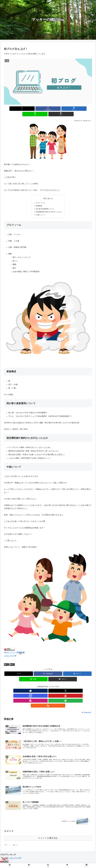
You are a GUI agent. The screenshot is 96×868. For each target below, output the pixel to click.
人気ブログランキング (8, 850)
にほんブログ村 (10, 651)
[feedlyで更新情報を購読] (57, 686)
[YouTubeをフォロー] (48, 686)
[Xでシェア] (18, 109)
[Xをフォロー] (39, 686)
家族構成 (38, 201)
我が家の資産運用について (45, 204)
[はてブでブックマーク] (48, 109)
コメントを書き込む (48, 823)
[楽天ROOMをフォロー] (53, 686)
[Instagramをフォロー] (43, 686)
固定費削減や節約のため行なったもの (49, 207)
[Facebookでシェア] (33, 109)
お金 (7, 660)
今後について (40, 210)
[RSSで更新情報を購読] (62, 686)
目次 (45, 193)
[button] (78, 109)
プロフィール (40, 197)
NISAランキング (10, 648)
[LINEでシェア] (63, 109)
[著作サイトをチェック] (34, 686)
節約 (12, 660)
